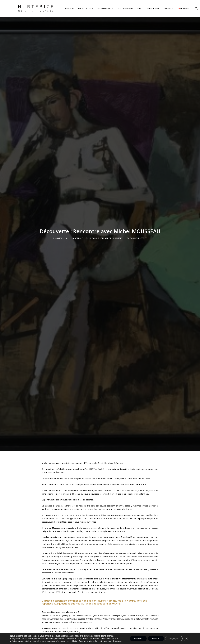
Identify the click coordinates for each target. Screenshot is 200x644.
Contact (169, 9)
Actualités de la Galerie (87, 220)
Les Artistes (86, 9)
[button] (196, 8)
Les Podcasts (153, 9)
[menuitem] (69, 9)
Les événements (105, 9)
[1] (122, 567)
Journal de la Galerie (111, 220)
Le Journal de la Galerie (129, 9)
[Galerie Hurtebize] (36, 8)
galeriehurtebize (138, 220)
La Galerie (69, 9)
